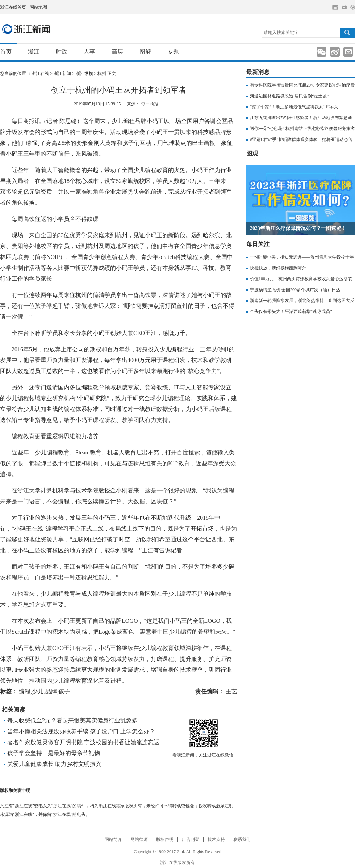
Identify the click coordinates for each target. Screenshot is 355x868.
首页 (6, 52)
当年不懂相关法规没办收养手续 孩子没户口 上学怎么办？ (81, 731)
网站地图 (38, 7)
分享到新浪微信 (321, 52)
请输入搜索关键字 (281, 33)
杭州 (102, 74)
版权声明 (165, 839)
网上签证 (353, 7)
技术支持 (216, 839)
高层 (117, 52)
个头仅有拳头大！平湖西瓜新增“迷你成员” (291, 311)
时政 (62, 52)
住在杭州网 (335, 8)
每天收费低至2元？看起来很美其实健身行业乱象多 (72, 720)
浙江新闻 (26, 29)
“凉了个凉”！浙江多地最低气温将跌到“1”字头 (294, 107)
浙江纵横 (84, 74)
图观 (252, 153)
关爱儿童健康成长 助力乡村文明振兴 (54, 764)
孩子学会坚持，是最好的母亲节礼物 (54, 753)
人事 (89, 52)
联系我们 (242, 839)
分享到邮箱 (348, 52)
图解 (145, 52)
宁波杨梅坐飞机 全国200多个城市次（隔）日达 (295, 290)
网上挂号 (344, 7)
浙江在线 (40, 74)
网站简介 (113, 839)
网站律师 (139, 839)
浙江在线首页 (13, 7)
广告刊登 (191, 839)
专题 (173, 52)
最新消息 (258, 72)
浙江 (34, 52)
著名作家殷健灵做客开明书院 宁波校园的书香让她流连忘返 (83, 742)
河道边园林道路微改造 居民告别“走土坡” (289, 96)
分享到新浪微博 (335, 52)
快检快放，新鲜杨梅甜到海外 (278, 268)
